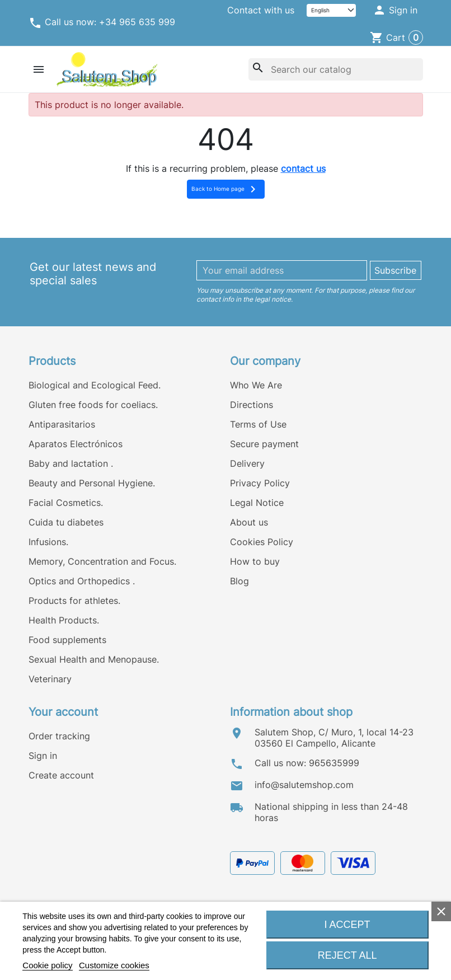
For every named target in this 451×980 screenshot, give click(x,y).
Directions (252, 405)
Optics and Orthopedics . (82, 581)
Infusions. (48, 542)
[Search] (335, 69)
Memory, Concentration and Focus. (102, 561)
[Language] (331, 10)
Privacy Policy (260, 483)
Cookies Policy (262, 542)
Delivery (247, 463)
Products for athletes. (74, 601)
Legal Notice (257, 503)
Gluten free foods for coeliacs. (93, 405)
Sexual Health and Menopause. (94, 659)
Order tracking (59, 736)
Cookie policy (47, 965)
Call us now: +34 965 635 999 (102, 23)
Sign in (43, 756)
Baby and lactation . (71, 463)
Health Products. (64, 620)
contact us (303, 168)
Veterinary (50, 679)
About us (249, 522)
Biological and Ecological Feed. (95, 385)
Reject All (347, 955)
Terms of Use (258, 424)
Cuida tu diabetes (66, 522)
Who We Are (256, 385)
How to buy (255, 561)
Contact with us (261, 10)
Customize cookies (114, 965)
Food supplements (67, 640)
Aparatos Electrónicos (76, 444)
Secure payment (264, 444)
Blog (239, 581)
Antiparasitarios (62, 424)
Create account (61, 775)
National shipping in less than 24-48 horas (331, 812)
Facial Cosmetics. (66, 503)
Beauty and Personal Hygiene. (92, 483)
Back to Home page (225, 189)
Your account (63, 712)
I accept (347, 925)
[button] (395, 11)
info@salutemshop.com (304, 785)
